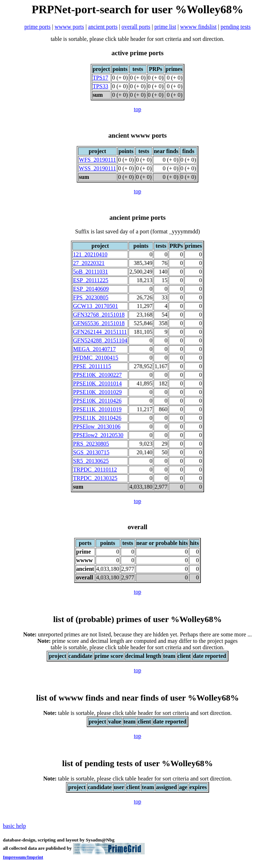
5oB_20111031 (90, 272)
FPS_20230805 (91, 297)
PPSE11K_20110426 (97, 418)
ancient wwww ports (137, 135)
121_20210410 (90, 254)
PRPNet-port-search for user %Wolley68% (138, 9)
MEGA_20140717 (94, 349)
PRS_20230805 (91, 444)
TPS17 (101, 78)
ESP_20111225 (91, 280)
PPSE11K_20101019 (97, 409)
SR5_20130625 (91, 461)
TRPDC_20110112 (95, 469)
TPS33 (101, 86)
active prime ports (137, 53)
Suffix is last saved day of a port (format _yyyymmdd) (138, 231)
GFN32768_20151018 (99, 315)
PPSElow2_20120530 (98, 435)
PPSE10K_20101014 (97, 383)
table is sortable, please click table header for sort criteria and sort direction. (137, 713)
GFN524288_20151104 (100, 340)
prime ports (37, 27)
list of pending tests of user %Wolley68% (138, 763)
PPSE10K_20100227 (97, 375)
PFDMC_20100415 (96, 358)
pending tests (236, 27)
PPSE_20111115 (92, 366)
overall (137, 527)
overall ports (136, 27)
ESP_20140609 (91, 289)
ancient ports (103, 27)
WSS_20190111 (97, 168)
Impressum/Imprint (23, 857)
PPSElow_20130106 (97, 426)
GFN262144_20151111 (100, 332)
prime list (165, 27)
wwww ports (69, 27)
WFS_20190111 (97, 160)
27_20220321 (89, 263)
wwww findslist (198, 27)
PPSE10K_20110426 (97, 401)
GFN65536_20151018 (99, 323)
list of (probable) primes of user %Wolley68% (137, 619)
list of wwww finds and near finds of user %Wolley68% (138, 698)
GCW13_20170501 (95, 306)
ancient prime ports (138, 217)
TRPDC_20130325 (95, 478)
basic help (14, 826)
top (137, 109)
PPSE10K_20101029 (97, 392)
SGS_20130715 (91, 452)
